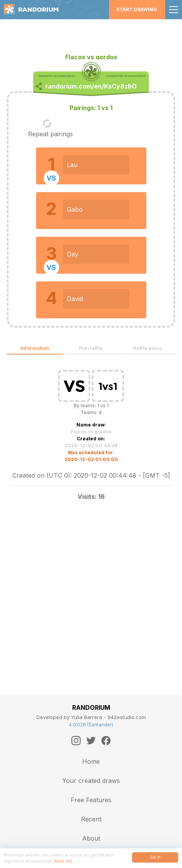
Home (91, 761)
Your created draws (91, 781)
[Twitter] (91, 741)
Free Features (91, 800)
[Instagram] (76, 741)
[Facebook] (106, 741)
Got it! (155, 857)
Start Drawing (137, 9)
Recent (91, 819)
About (91, 838)
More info (63, 861)
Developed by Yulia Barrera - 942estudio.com (91, 717)
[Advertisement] (91, 33)
